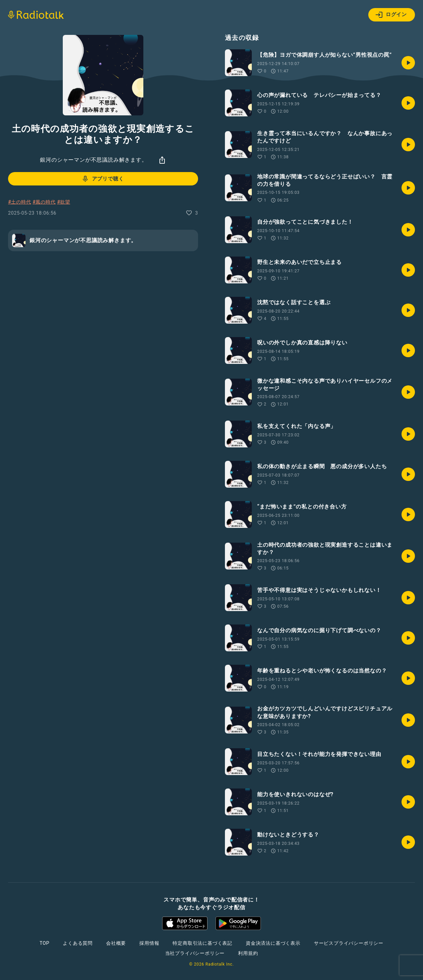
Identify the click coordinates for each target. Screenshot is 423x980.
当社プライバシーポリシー (195, 953)
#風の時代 (44, 202)
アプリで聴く (103, 179)
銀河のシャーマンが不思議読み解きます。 (93, 160)
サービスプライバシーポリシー (349, 943)
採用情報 (149, 943)
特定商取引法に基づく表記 (202, 943)
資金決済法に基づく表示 (273, 943)
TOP (44, 943)
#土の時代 (20, 202)
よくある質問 (78, 943)
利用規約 (248, 953)
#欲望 (64, 202)
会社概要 (116, 943)
